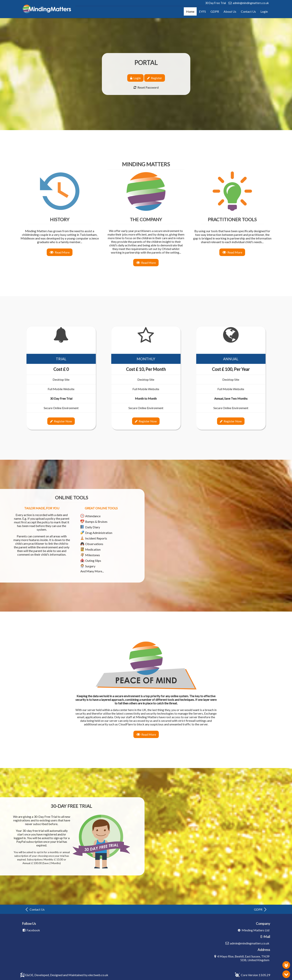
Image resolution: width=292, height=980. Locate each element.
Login (264, 11)
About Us (230, 11)
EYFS (202, 11)
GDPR (215, 11)
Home (190, 11)
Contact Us (248, 11)
